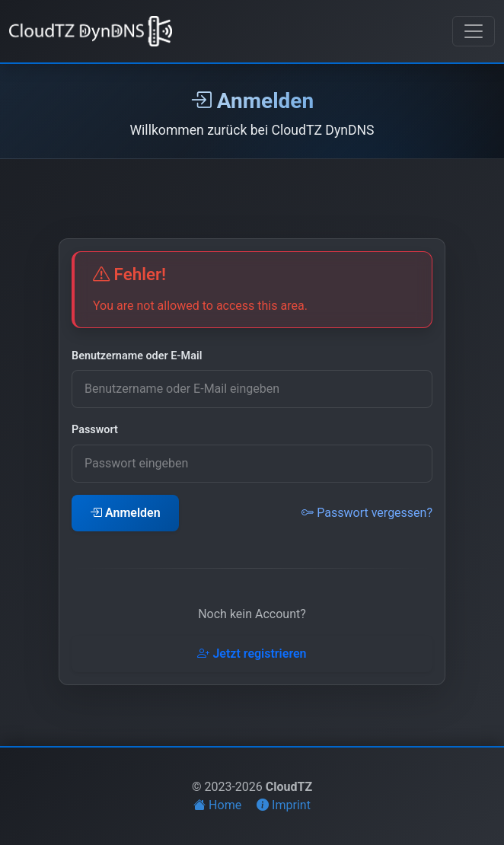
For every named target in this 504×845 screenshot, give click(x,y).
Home (219, 805)
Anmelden (125, 513)
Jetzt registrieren (252, 654)
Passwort (95, 430)
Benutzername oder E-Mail (137, 356)
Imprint (284, 805)
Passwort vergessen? (367, 513)
